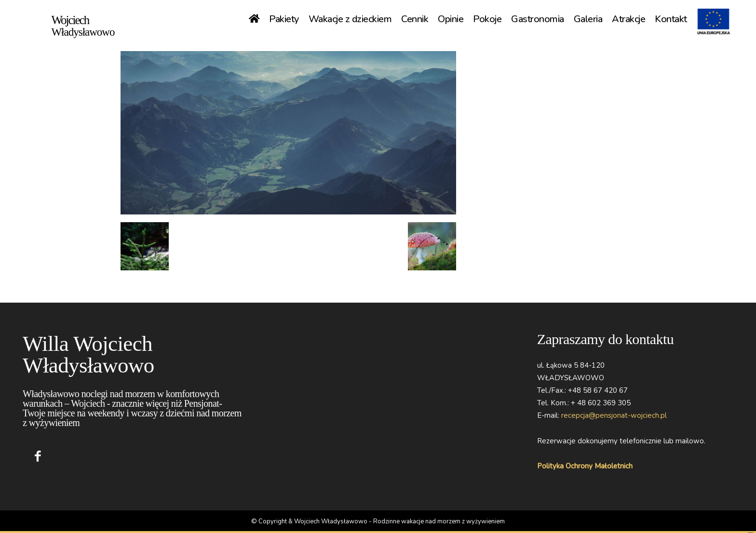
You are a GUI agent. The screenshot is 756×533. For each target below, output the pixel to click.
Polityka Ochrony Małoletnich (585, 466)
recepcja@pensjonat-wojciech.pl (614, 415)
